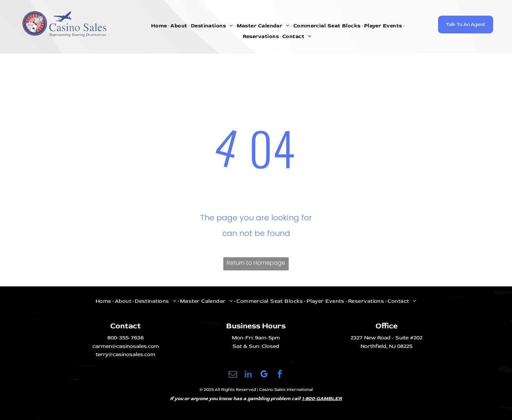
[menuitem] (160, 26)
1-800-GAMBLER (322, 399)
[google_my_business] (264, 375)
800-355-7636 (126, 338)
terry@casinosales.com (126, 354)
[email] (233, 375)
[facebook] (280, 375)
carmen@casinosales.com (126, 346)
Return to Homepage (256, 263)
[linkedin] (248, 375)
